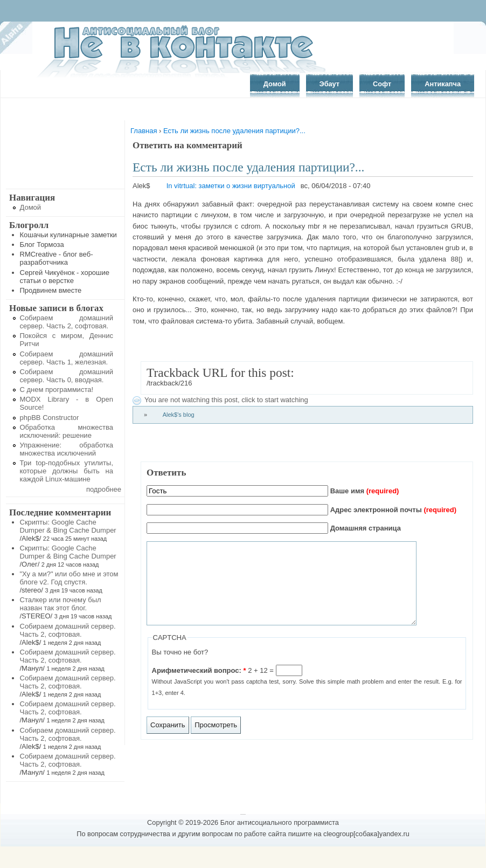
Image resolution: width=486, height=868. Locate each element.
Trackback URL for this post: (220, 373)
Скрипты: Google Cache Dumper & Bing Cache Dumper (68, 526)
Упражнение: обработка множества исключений (67, 449)
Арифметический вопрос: (199, 687)
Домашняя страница (366, 528)
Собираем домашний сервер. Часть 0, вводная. (67, 376)
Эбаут (330, 84)
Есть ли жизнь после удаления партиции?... (234, 131)
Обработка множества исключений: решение (67, 431)
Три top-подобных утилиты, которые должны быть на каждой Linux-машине (67, 471)
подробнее (104, 489)
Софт (382, 84)
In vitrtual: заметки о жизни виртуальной (231, 186)
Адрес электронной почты (393, 510)
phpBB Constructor (50, 418)
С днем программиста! (57, 390)
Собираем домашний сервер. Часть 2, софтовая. (67, 322)
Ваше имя (365, 491)
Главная (144, 131)
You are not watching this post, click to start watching (226, 400)
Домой (275, 84)
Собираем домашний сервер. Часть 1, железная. (67, 358)
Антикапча (443, 84)
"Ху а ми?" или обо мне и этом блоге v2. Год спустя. (69, 578)
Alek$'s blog (179, 415)
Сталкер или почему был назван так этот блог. (61, 604)
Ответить (166, 473)
